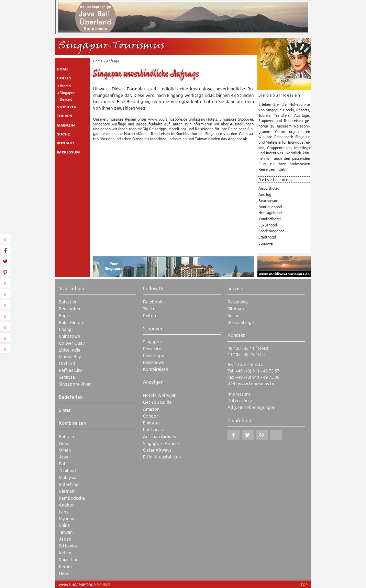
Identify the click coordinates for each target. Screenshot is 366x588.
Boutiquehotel (270, 207)
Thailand (67, 470)
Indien (65, 552)
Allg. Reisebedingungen (251, 407)
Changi (66, 329)
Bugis (64, 315)
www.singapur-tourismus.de (85, 585)
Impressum (239, 394)
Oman (65, 450)
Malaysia (68, 477)
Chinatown (69, 336)
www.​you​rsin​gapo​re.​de (168, 119)
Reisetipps (153, 355)
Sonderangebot (271, 231)
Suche (233, 315)
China (64, 525)
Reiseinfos (153, 348)
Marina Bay (70, 356)
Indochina (69, 484)
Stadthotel (267, 237)
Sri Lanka (68, 546)
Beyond (66, 99)
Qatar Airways (157, 450)
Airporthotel (269, 188)
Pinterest (152, 315)
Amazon (151, 409)
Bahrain (66, 436)
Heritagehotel (270, 212)
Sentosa (67, 377)
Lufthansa (153, 429)
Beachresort (269, 200)
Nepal (65, 573)
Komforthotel (270, 219)
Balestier (68, 302)
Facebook (153, 302)
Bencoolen (69, 308)
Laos (64, 512)
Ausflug (265, 194)
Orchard (67, 363)
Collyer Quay (72, 343)
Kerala (65, 566)
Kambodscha (72, 498)
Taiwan (66, 532)
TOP (304, 585)
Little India (70, 350)
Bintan (65, 86)
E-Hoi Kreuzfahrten (162, 457)
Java (64, 457)
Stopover (266, 243)
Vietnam (67, 491)
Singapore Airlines (161, 443)
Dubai (65, 443)
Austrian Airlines (159, 436)
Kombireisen (156, 369)
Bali (63, 463)
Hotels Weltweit (159, 395)
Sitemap (236, 308)
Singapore (153, 341)
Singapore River (75, 384)
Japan (65, 539)
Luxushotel (268, 225)
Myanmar (68, 518)
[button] (234, 435)
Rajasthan (69, 559)
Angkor (66, 505)
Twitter (150, 308)
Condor (151, 416)
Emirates (152, 423)
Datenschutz (240, 400)
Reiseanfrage (241, 322)
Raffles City (70, 370)
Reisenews (153, 362)
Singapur (67, 92)
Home (98, 61)
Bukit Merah (71, 322)
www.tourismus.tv (256, 383)
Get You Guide (157, 402)
